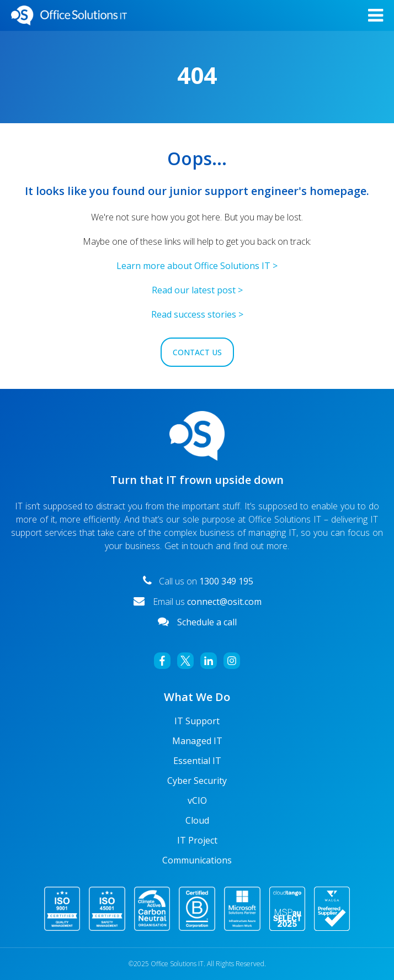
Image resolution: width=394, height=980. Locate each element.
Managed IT (197, 741)
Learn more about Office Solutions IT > (197, 266)
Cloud (197, 820)
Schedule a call (207, 622)
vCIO (197, 800)
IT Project (197, 840)
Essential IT (197, 761)
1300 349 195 (225, 581)
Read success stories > (197, 314)
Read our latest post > (197, 290)
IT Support (197, 721)
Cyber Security (197, 781)
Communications (197, 860)
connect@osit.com (224, 602)
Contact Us (197, 352)
